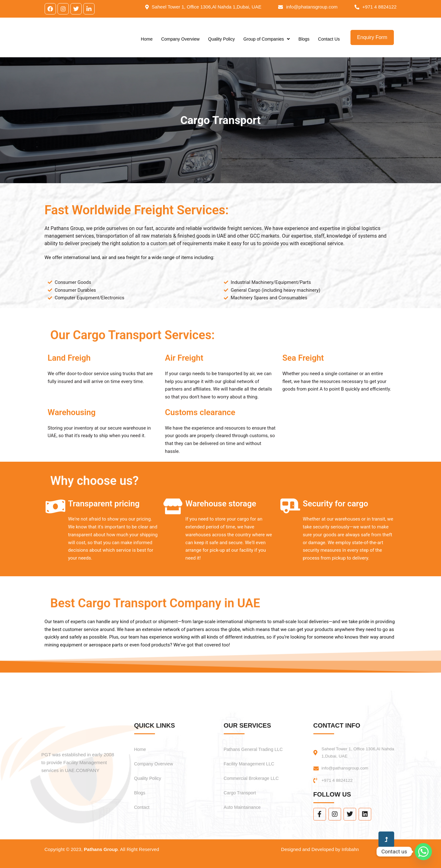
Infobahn (350, 849)
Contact (143, 805)
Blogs (304, 42)
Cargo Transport (242, 791)
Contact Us (329, 42)
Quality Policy (221, 42)
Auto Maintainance (245, 805)
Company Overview (180, 42)
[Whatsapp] (423, 852)
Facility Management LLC (252, 762)
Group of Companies (267, 42)
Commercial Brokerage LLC (255, 776)
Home (147, 42)
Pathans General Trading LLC (257, 747)
